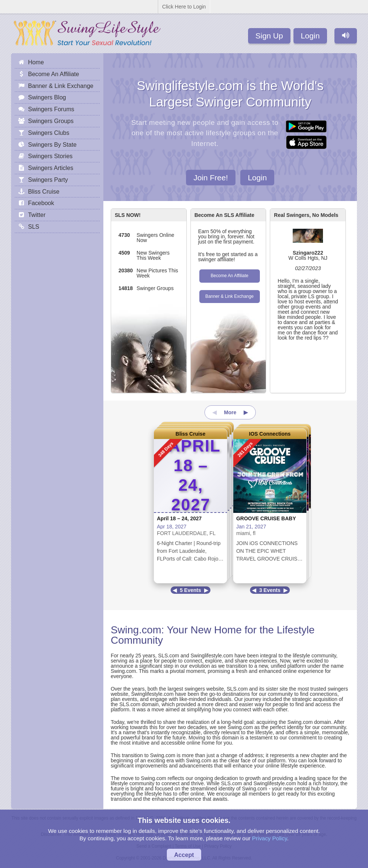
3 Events (270, 590)
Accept (184, 855)
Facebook (41, 203)
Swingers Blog (47, 97)
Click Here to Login (184, 7)
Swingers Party (48, 180)
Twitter (37, 215)
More (230, 412)
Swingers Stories (50, 156)
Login (310, 36)
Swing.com (136, 630)
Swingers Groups (51, 121)
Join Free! (211, 177)
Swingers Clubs (49, 133)
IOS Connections (270, 434)
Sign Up (269, 36)
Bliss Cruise (191, 434)
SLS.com (168, 656)
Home (36, 62)
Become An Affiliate (230, 276)
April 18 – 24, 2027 (179, 518)
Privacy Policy (270, 838)
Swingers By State (52, 144)
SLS (34, 227)
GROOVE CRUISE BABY (266, 518)
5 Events (190, 590)
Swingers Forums (51, 109)
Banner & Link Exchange (229, 296)
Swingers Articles (51, 168)
